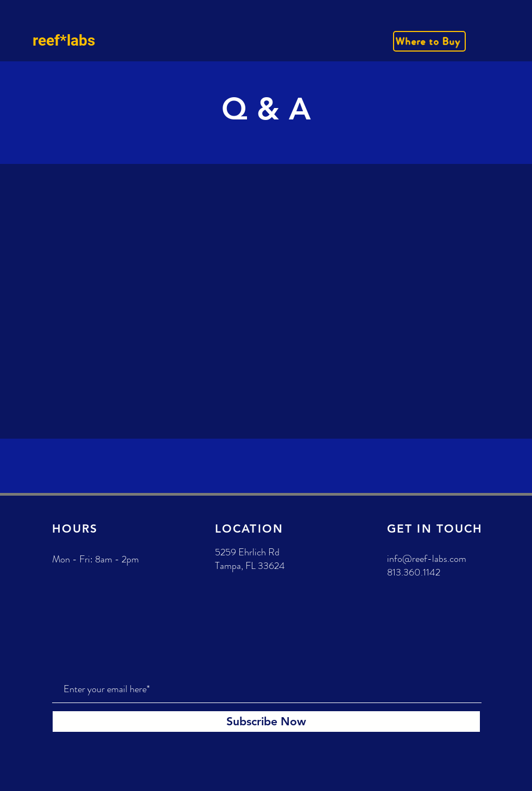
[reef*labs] (82, 41)
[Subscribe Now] (266, 722)
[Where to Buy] (429, 41)
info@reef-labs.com (427, 559)
